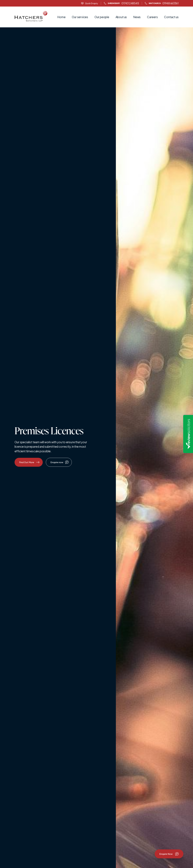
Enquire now (60, 462)
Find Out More (29, 462)
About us (121, 17)
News (137, 17)
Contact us (171, 17)
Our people (102, 17)
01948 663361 (162, 3)
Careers (152, 17)
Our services (80, 17)
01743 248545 (121, 3)
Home (61, 17)
